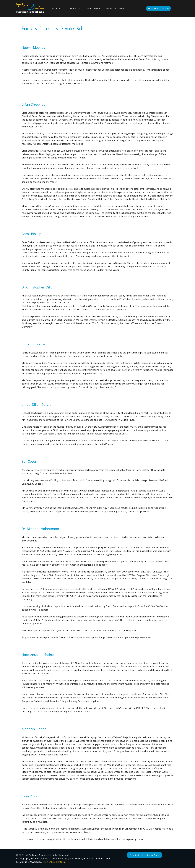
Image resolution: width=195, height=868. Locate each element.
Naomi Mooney (33, 47)
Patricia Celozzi (33, 344)
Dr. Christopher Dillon (38, 287)
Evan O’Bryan (32, 796)
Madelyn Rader (34, 729)
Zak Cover (29, 461)
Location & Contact (122, 8)
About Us (59, 8)
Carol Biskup (31, 234)
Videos (78, 8)
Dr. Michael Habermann (40, 529)
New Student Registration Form (147, 855)
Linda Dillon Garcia (37, 405)
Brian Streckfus (33, 104)
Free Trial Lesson (158, 8)
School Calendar (98, 8)
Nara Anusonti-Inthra (38, 655)
